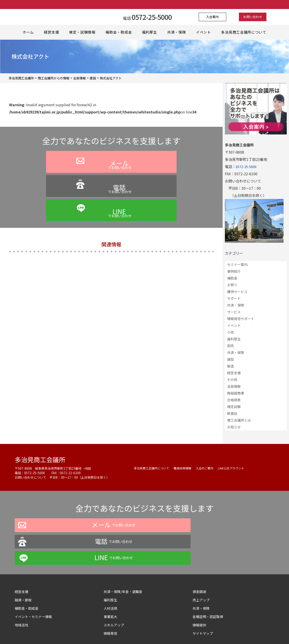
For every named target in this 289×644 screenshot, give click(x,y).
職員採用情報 (186, 468)
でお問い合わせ (59, 174)
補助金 (232, 278)
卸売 (231, 346)
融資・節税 (24, 567)
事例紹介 (234, 271)
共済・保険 (177, 32)
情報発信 (111, 600)
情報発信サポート (241, 319)
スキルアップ (116, 592)
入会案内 (215, 17)
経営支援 (52, 32)
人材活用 (111, 575)
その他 (232, 380)
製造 (231, 366)
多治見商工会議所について (245, 32)
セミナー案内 (237, 264)
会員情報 (234, 386)
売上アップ (202, 567)
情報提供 (200, 592)
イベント (205, 32)
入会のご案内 (209, 468)
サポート (234, 298)
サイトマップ (203, 600)
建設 (231, 359)
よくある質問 (138, 631)
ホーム (28, 32)
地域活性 (22, 592)
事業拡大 (111, 584)
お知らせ (234, 427)
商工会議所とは (239, 420)
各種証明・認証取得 (209, 584)
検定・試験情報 (83, 32)
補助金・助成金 (119, 32)
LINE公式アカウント (238, 468)
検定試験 (234, 407)
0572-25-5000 (247, 166)
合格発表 (234, 400)
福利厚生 (150, 32)
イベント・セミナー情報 (35, 584)
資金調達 (202, 559)
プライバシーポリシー (106, 631)
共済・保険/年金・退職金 (124, 559)
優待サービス (237, 292)
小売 (231, 332)
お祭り (232, 285)
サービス (234, 312)
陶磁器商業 (236, 393)
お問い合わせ (250, 17)
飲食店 (232, 413)
